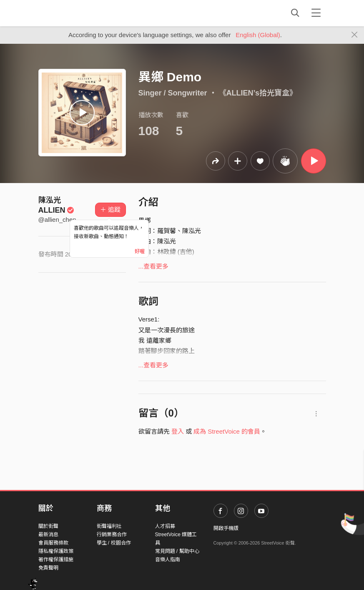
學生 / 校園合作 (114, 543)
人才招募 (165, 526)
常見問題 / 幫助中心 (177, 551)
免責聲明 (48, 568)
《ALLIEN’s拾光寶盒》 (258, 93)
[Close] (355, 35)
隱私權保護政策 (56, 551)
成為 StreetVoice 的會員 (227, 431)
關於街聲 (48, 526)
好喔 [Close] (140, 251)
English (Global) (258, 35)
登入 (178, 431)
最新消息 (48, 535)
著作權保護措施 (56, 560)
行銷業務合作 (112, 535)
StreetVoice (73, 13)
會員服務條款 (53, 543)
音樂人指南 (168, 560)
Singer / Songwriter (173, 93)
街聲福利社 (109, 526)
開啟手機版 (226, 528)
